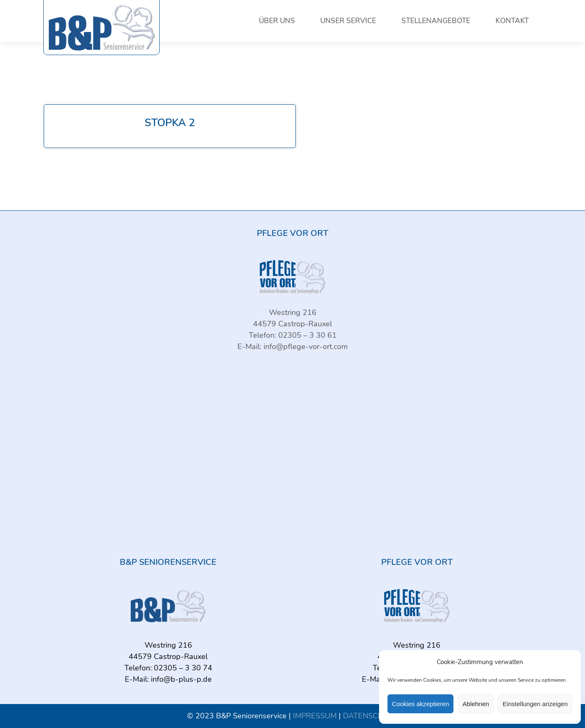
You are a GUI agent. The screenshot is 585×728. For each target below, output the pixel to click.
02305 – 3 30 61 (307, 335)
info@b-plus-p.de (181, 679)
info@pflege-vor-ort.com (306, 347)
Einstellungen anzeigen (535, 704)
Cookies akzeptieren (421, 704)
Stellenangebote (436, 21)
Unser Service (348, 21)
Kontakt (512, 21)
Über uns (277, 21)
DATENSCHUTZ (371, 716)
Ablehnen (476, 704)
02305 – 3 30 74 (183, 668)
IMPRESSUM (315, 716)
